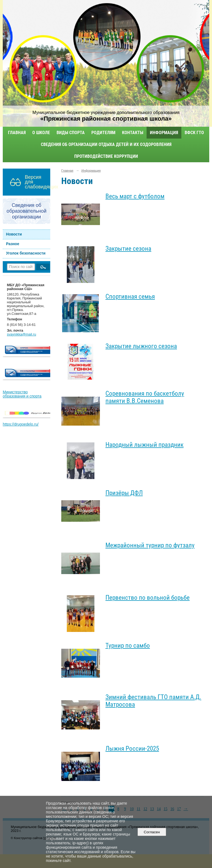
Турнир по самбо (128, 646)
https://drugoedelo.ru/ (21, 424)
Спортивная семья (130, 297)
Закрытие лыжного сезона (141, 346)
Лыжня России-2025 (132, 749)
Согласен (152, 832)
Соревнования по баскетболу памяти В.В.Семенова (145, 397)
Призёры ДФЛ (124, 493)
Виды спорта (71, 133)
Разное (13, 244)
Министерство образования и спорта (22, 394)
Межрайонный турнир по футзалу (150, 545)
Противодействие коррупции (106, 156)
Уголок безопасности (26, 253)
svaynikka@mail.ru (22, 334)
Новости (14, 234)
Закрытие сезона (128, 249)
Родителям (103, 133)
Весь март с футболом (135, 196)
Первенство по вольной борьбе (148, 598)
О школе (41, 133)
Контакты (133, 133)
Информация (164, 133)
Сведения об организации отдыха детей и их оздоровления (106, 144)
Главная (17, 133)
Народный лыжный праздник (145, 445)
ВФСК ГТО (194, 133)
